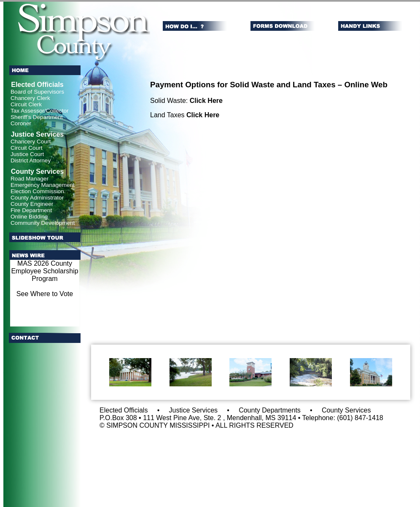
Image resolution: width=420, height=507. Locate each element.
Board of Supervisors (37, 92)
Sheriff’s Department (37, 117)
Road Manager (30, 179)
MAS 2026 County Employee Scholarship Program (44, 271)
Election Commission (37, 191)
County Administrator (37, 198)
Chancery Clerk (30, 98)
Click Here (206, 101)
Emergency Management (43, 185)
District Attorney (31, 160)
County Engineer (32, 204)
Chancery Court (31, 142)
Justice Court (27, 154)
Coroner (21, 123)
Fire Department (31, 210)
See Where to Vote (45, 294)
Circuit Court (27, 148)
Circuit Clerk (26, 104)
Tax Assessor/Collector (40, 111)
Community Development (43, 223)
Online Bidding (29, 217)
